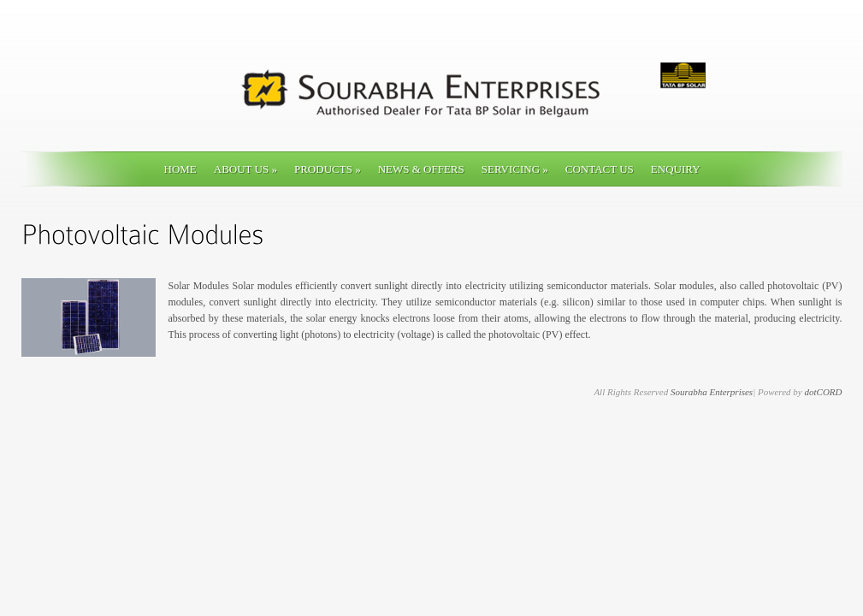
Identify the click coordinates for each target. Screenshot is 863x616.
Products (328, 169)
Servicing (515, 169)
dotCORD (824, 392)
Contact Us (600, 169)
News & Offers (421, 169)
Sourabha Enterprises (712, 392)
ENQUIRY (676, 169)
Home (180, 169)
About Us (245, 169)
